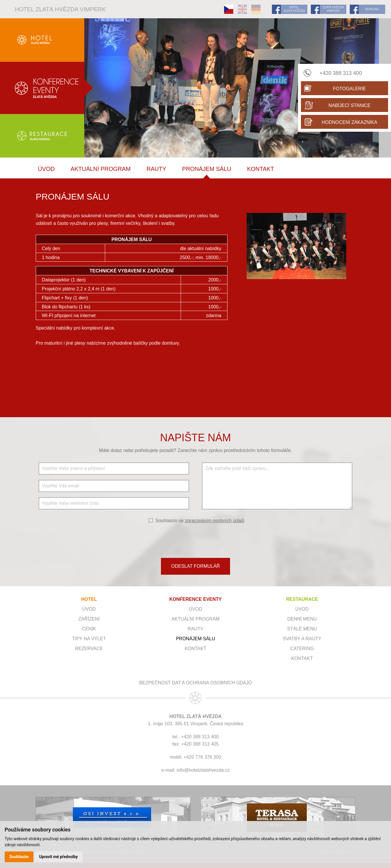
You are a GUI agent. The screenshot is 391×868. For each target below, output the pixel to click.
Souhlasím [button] (19, 857)
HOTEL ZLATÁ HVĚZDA (294, 9)
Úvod (89, 609)
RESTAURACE (302, 599)
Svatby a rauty (302, 639)
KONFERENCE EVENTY (196, 599)
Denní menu (302, 619)
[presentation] (196, 540)
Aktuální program (101, 169)
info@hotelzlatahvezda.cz (203, 770)
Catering (302, 649)
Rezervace (89, 649)
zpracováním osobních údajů (215, 521)
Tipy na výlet (89, 639)
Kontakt (260, 169)
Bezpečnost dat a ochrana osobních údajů (196, 683)
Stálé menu (302, 629)
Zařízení (89, 619)
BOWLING (372, 9)
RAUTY (156, 169)
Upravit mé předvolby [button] (59, 857)
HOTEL (89, 599)
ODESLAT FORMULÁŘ (195, 566)
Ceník (89, 629)
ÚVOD (46, 169)
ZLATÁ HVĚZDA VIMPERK (333, 9)
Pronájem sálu (207, 169)
